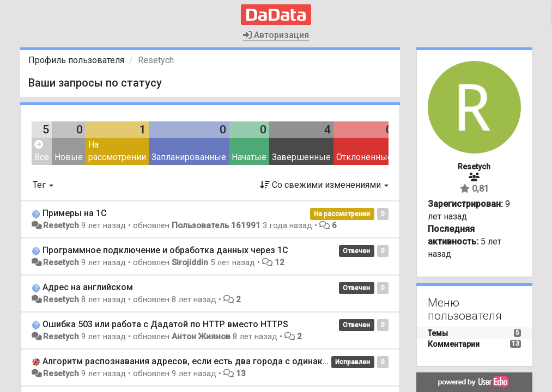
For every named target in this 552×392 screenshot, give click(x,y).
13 (241, 373)
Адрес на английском (88, 287)
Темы (438, 333)
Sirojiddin (190, 262)
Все (42, 151)
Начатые (249, 157)
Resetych (61, 225)
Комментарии (454, 344)
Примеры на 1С (75, 213)
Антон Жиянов (201, 336)
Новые (69, 157)
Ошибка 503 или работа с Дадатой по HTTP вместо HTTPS (165, 324)
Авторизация (276, 35)
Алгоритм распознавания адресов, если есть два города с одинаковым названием (219, 361)
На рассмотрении (117, 151)
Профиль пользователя (76, 60)
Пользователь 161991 (216, 225)
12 (280, 262)
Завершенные (301, 157)
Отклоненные (364, 157)
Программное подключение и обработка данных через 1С (165, 250)
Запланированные (189, 157)
